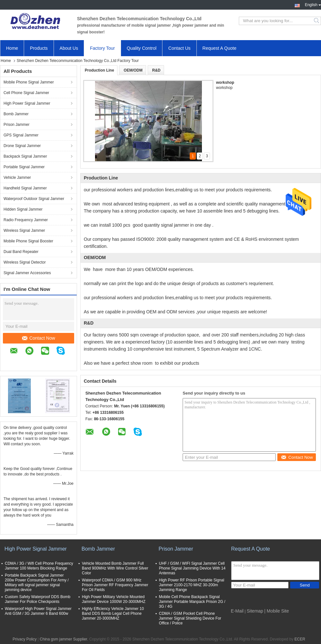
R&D (156, 70)
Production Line (99, 70)
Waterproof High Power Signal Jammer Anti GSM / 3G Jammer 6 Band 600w (38, 611)
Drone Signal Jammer (22, 146)
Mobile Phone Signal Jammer (29, 82)
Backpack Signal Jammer (25, 156)
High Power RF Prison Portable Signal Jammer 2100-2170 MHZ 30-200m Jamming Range (191, 585)
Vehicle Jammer (17, 178)
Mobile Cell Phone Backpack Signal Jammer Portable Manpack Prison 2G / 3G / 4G (192, 602)
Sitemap (255, 611)
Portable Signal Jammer (24, 167)
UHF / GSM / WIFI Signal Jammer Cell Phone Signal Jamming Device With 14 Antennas (192, 568)
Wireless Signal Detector (25, 262)
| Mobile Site (277, 611)
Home (12, 48)
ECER (300, 639)
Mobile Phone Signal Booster (28, 241)
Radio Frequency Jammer (26, 220)
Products (39, 48)
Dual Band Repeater (21, 252)
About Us (69, 48)
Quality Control (142, 48)
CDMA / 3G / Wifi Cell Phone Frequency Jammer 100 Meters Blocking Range (39, 566)
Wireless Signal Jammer (24, 231)
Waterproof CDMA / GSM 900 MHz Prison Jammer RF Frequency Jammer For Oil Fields (115, 585)
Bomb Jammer (16, 114)
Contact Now (39, 338)
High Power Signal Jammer (27, 103)
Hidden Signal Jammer (23, 209)
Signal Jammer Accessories (27, 273)
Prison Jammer (17, 125)
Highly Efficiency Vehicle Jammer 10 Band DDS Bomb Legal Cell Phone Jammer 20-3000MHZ (113, 614)
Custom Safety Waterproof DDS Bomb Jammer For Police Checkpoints (38, 599)
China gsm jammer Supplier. (65, 639)
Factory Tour (102, 48)
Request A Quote (220, 48)
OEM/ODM (133, 70)
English (313, 4)
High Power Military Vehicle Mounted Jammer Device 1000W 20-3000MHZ (114, 599)
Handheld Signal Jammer (25, 188)
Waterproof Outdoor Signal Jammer (34, 199)
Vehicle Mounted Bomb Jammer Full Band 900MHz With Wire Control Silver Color (115, 568)
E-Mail (237, 611)
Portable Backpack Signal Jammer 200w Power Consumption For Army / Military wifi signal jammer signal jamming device (37, 583)
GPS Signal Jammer (21, 135)
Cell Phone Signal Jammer (26, 93)
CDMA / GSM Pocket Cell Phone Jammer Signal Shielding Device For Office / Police (190, 618)
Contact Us (179, 48)
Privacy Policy (25, 639)
